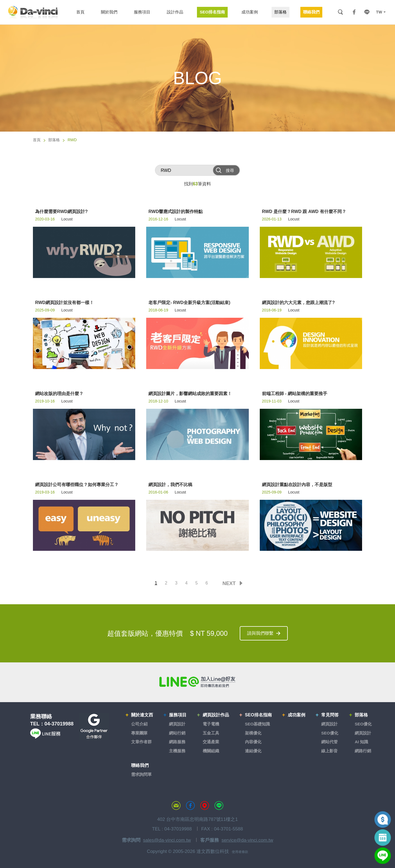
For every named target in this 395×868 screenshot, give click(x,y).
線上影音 (329, 751)
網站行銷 (177, 733)
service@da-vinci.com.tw (247, 840)
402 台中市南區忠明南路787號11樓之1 (198, 819)
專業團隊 (139, 733)
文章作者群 (141, 742)
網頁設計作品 (216, 715)
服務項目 (178, 715)
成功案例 (297, 715)
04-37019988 (59, 724)
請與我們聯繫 (260, 633)
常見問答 (330, 715)
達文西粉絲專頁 (190, 805)
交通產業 (211, 742)
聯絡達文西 (176, 805)
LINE (367, 12)
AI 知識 (361, 742)
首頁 (37, 140)
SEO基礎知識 (258, 724)
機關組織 (211, 751)
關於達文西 (142, 715)
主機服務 (177, 751)
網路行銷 (363, 751)
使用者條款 (240, 852)
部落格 (54, 140)
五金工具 (211, 733)
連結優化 (253, 751)
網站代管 (329, 742)
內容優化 (253, 742)
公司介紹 (139, 724)
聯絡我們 (140, 765)
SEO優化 (330, 733)
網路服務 (177, 742)
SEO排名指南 (258, 715)
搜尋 (340, 12)
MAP (205, 805)
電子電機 (211, 724)
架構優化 (253, 733)
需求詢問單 (141, 774)
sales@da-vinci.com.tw (167, 840)
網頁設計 (177, 724)
